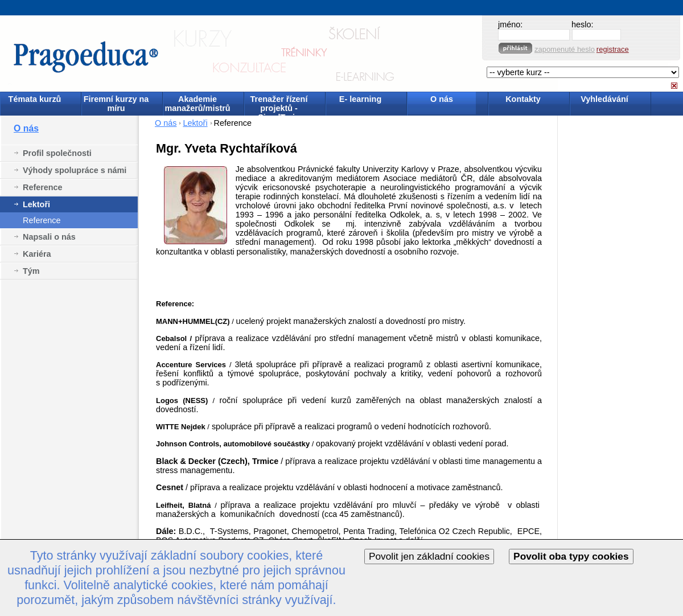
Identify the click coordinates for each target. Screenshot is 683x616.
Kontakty (523, 99)
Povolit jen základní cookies (429, 556)
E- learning (360, 99)
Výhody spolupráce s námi (75, 170)
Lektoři (36, 204)
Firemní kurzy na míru (116, 104)
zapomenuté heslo (565, 49)
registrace (613, 49)
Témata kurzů (35, 99)
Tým (31, 271)
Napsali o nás (49, 237)
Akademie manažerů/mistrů (197, 104)
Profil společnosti (57, 153)
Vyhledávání (604, 99)
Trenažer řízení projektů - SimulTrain (279, 104)
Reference (43, 187)
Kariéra (37, 254)
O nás (442, 99)
